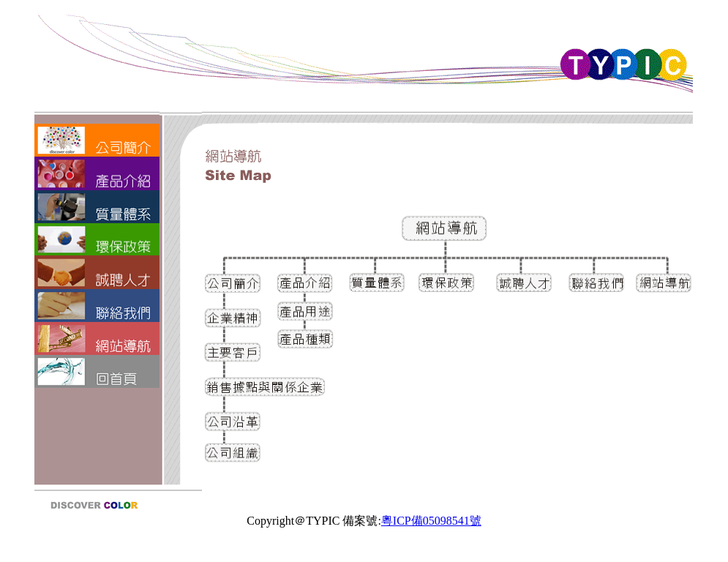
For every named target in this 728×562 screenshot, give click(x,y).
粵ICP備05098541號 (431, 521)
